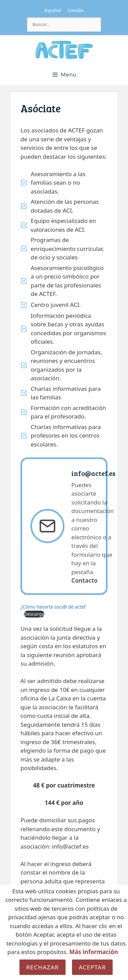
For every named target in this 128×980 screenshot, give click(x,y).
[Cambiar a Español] (53, 10)
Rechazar (43, 967)
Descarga (34, 614)
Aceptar (93, 967)
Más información (94, 952)
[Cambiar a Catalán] (75, 10)
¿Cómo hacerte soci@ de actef (53, 607)
